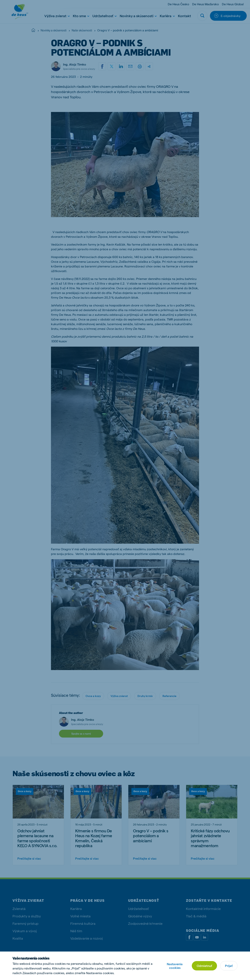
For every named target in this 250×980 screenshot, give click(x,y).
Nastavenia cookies (175, 966)
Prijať (229, 966)
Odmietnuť (204, 966)
